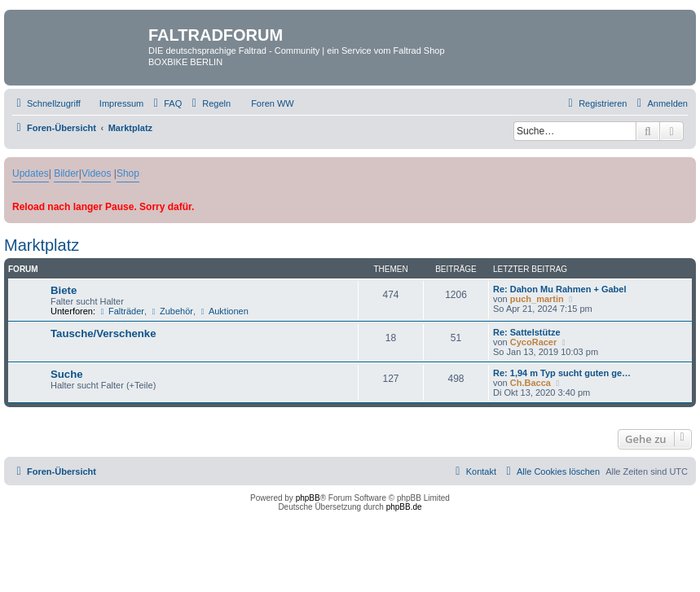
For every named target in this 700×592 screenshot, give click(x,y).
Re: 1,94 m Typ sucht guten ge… (562, 373)
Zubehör (171, 311)
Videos (96, 173)
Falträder (121, 311)
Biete (64, 290)
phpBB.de (404, 507)
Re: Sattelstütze (527, 332)
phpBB (308, 498)
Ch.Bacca (531, 383)
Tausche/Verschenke (103, 333)
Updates (31, 173)
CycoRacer (533, 342)
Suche (67, 374)
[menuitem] (114, 103)
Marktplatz (42, 245)
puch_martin (537, 299)
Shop (128, 173)
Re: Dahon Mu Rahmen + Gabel (560, 289)
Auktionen (223, 311)
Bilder (66, 173)
